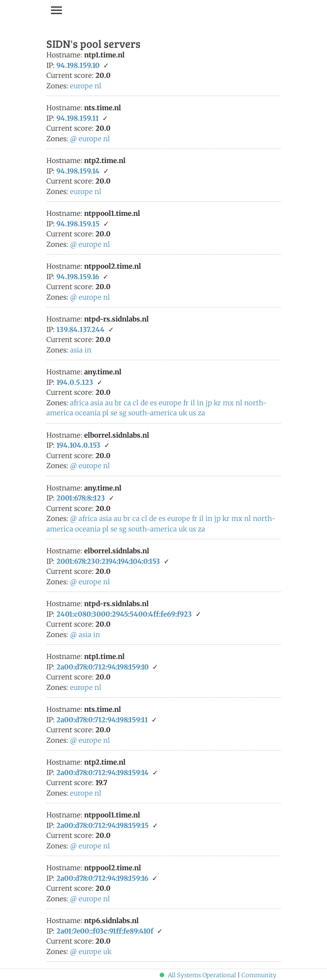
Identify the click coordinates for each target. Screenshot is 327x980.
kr (217, 403)
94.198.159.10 (78, 65)
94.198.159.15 (78, 224)
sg (123, 413)
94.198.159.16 (78, 277)
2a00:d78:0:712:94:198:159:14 (103, 773)
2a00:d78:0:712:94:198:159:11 (102, 720)
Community (259, 975)
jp (209, 403)
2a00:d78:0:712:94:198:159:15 (103, 825)
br (118, 403)
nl (98, 86)
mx (228, 403)
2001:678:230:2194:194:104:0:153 (108, 561)
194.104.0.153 (78, 445)
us (192, 413)
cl (136, 403)
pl (106, 413)
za (201, 413)
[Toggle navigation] (56, 10)
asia (76, 350)
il (193, 403)
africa (79, 403)
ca (127, 403)
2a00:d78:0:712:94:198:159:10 (103, 667)
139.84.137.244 (80, 329)
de (144, 403)
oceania (88, 413)
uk (183, 413)
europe (81, 86)
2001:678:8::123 (81, 498)
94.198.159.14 (78, 171)
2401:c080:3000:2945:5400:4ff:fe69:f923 (124, 614)
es (153, 403)
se (114, 413)
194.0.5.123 (75, 382)
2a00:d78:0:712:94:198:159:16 (102, 878)
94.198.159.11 (78, 118)
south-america (153, 413)
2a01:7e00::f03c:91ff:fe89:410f (105, 931)
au (109, 403)
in (88, 350)
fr (186, 403)
